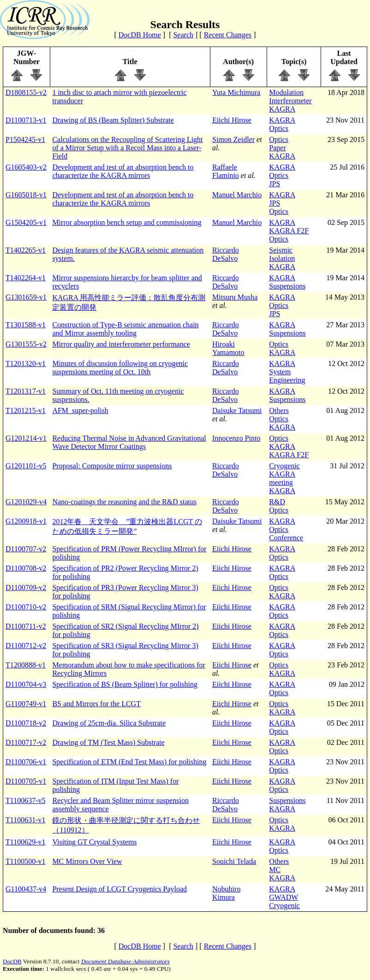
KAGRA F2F (289, 231)
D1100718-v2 (26, 723)
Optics (279, 128)
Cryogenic (284, 466)
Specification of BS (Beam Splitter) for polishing (125, 684)
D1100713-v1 (26, 120)
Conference (286, 538)
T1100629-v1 (26, 842)
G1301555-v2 (26, 344)
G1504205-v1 (26, 222)
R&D (277, 502)
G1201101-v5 (26, 466)
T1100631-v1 (26, 820)
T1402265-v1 (26, 250)
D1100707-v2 (26, 549)
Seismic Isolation (282, 254)
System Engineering (287, 376)
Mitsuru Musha (235, 297)
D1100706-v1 (26, 762)
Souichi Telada (234, 861)
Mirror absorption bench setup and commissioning (127, 222)
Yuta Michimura (236, 92)
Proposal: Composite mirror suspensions (112, 466)
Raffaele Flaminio (226, 171)
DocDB (12, 961)
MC (275, 870)
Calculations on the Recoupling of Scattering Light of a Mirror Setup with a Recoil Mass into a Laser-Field (127, 148)
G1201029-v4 (26, 502)
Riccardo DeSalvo (226, 254)
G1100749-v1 (26, 704)
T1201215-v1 (26, 410)
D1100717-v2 (26, 742)
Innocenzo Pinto (236, 438)
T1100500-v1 (26, 861)
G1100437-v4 (26, 889)
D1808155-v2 (26, 92)
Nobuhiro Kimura (226, 893)
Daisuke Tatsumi (237, 410)
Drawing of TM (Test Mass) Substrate (108, 742)
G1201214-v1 (26, 438)
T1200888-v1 (26, 665)
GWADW (283, 897)
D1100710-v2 (26, 607)
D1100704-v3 (26, 684)
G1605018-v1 (26, 195)
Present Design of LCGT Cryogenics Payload (119, 889)
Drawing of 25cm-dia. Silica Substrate (109, 723)
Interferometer (290, 101)
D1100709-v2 (26, 587)
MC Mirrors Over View (87, 861)
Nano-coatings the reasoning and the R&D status (124, 502)
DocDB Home (140, 35)
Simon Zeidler (233, 139)
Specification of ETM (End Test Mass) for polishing (129, 762)
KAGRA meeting (282, 478)
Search (183, 35)
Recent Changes (228, 35)
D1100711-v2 (26, 626)
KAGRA (282, 109)
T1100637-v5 (26, 800)
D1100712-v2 (26, 646)
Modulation (286, 92)
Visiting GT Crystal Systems (94, 842)
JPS (275, 184)
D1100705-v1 (26, 781)
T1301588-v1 (26, 325)
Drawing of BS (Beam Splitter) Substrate (113, 120)
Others (279, 410)
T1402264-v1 (26, 278)
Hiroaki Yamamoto (228, 348)
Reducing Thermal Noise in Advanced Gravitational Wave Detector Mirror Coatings (129, 442)
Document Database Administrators (125, 961)
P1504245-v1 (25, 139)
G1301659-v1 (26, 297)
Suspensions (287, 286)
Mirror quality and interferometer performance (121, 344)
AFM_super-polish (80, 410)
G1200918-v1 (26, 521)
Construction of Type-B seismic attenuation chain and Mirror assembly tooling (125, 329)
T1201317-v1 (26, 391)
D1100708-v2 (26, 568)
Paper (277, 148)
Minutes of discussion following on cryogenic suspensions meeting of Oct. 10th (120, 368)
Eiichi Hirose (232, 120)
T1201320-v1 (26, 363)
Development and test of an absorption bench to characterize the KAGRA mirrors (123, 171)
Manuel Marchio (237, 195)
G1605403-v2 (26, 167)
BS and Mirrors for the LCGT (96, 704)
